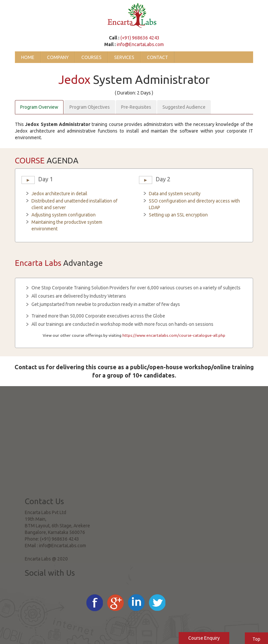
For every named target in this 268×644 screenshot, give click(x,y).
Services (124, 57)
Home (28, 57)
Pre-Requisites (136, 107)
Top (256, 639)
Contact (157, 57)
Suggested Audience (184, 107)
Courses (91, 57)
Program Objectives (90, 107)
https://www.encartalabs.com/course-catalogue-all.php (174, 335)
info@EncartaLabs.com (140, 44)
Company (58, 57)
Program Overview (39, 107)
